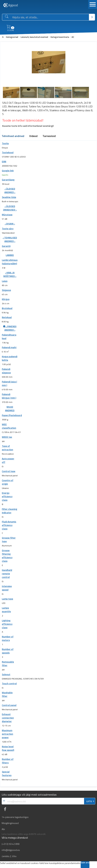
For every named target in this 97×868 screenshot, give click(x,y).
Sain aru (85, 863)
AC (73, 37)
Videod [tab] (33, 136)
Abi (3, 829)
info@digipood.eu (11, 850)
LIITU (89, 801)
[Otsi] (92, 17)
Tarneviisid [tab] (49, 136)
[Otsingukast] (50, 17)
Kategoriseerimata (60, 37)
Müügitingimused (10, 823)
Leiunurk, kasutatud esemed (34, 37)
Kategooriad (12, 37)
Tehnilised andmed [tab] (13, 136)
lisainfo (5, 175)
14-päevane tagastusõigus (15, 817)
